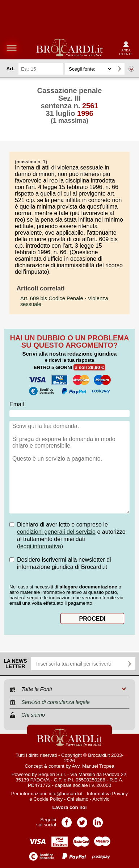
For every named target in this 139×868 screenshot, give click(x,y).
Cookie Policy (48, 799)
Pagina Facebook (67, 820)
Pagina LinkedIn (98, 820)
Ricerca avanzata (131, 69)
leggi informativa (40, 546)
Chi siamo (78, 799)
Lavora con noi (70, 807)
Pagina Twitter (82, 820)
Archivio (101, 799)
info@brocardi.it (66, 794)
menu (12, 48)
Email (17, 404)
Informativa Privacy (107, 794)
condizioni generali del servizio (56, 532)
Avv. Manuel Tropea (93, 766)
